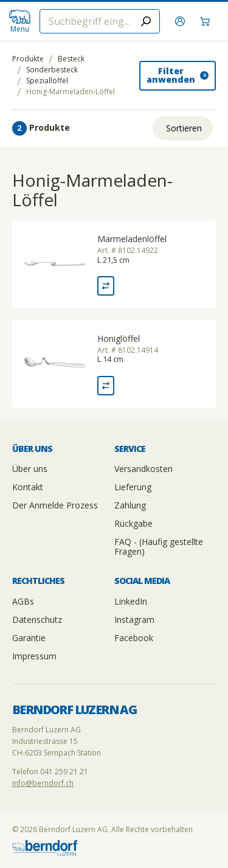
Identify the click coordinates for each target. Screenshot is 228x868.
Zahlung (130, 505)
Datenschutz (37, 620)
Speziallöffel (47, 81)
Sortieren (184, 128)
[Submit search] (146, 21)
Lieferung (133, 487)
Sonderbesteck (52, 70)
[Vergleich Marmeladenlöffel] (106, 286)
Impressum (34, 656)
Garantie (29, 638)
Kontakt (28, 487)
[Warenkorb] (206, 21)
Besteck (71, 59)
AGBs (23, 601)
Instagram (134, 620)
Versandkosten (143, 469)
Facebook (134, 638)
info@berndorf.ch (43, 783)
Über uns (30, 469)
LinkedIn (131, 601)
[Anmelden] (181, 21)
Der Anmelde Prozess (55, 505)
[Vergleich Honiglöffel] (106, 386)
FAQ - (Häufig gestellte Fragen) (159, 547)
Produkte (28, 59)
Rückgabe (133, 523)
